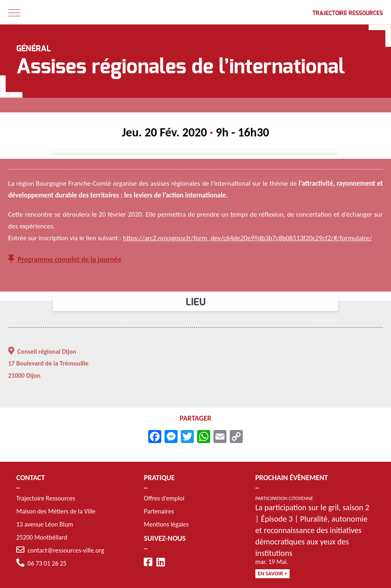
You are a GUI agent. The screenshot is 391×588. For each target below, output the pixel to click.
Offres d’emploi (164, 498)
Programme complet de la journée (69, 260)
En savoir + (273, 574)
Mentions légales (166, 524)
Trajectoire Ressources (348, 13)
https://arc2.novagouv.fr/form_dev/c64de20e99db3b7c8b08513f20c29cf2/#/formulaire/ (247, 239)
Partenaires (159, 511)
